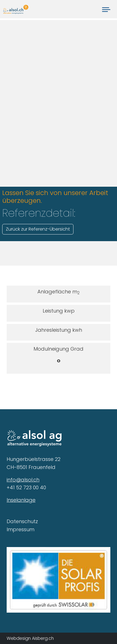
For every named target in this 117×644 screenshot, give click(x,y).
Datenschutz (22, 521)
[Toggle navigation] (106, 9)
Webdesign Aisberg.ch (30, 638)
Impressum (21, 529)
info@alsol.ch (23, 480)
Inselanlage (21, 500)
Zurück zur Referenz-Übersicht (38, 229)
